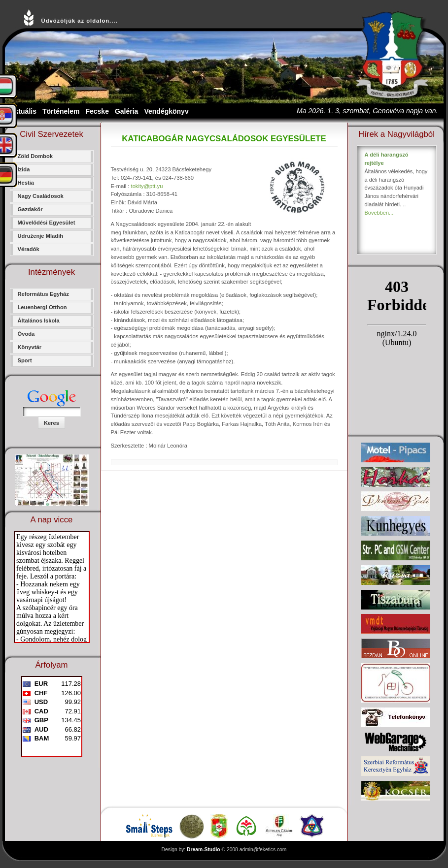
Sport (25, 360)
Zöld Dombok (35, 156)
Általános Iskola (39, 321)
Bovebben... (379, 213)
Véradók (29, 249)
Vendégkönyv (166, 111)
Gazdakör (30, 209)
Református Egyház (43, 294)
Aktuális (23, 111)
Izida (24, 169)
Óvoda (26, 334)
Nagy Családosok (41, 196)
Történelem (61, 111)
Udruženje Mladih (41, 236)
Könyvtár (30, 347)
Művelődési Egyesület (47, 223)
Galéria (126, 111)
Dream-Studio (204, 850)
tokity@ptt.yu (147, 186)
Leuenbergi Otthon (42, 307)
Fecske (97, 111)
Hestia (26, 183)
